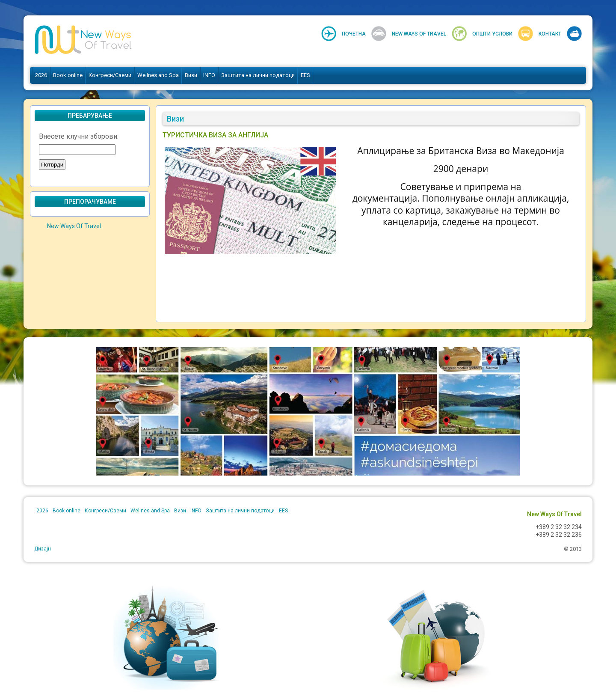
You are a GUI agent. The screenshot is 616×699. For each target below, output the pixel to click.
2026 (41, 75)
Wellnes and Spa (158, 75)
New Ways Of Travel (419, 34)
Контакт (550, 34)
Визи (191, 75)
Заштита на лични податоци (258, 75)
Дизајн (43, 549)
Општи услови (492, 34)
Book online (68, 75)
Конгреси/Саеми (110, 75)
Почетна (354, 34)
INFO (209, 75)
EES (305, 75)
